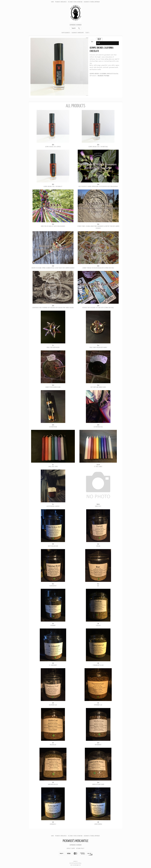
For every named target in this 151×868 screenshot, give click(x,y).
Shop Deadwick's (66, 33)
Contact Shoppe (71, 848)
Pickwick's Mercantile (61, 2)
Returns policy (80, 848)
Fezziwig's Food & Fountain (75, 2)
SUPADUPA (76, 863)
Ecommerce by (75, 861)
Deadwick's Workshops (78, 33)
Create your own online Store (75, 865)
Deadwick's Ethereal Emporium (92, 2)
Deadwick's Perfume (104, 76)
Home (52, 2)
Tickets (87, 33)
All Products (93, 76)
